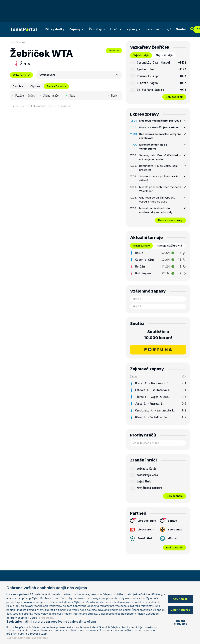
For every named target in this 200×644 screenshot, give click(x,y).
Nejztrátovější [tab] (165, 55)
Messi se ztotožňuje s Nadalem (160, 127)
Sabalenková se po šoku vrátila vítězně (159, 178)
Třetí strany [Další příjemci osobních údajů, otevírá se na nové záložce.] (46, 618)
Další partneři (174, 547)
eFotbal (169, 538)
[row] (158, 63)
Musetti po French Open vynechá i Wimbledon (161, 189)
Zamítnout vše (181, 610)
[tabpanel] (158, 79)
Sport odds (171, 530)
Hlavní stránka (18, 42)
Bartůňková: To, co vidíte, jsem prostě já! (158, 168)
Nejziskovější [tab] (141, 55)
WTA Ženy (21, 75)
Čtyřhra (35, 86)
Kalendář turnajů (158, 29)
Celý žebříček (174, 97)
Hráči (116, 29)
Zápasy (77, 29)
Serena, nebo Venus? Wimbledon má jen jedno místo (160, 157)
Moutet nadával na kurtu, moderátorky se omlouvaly (156, 210)
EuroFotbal (141, 538)
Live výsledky (143, 521)
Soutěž (181, 29)
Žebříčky (97, 29)
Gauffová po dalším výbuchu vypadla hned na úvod (157, 200)
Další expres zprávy (170, 220)
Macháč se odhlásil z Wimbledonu (153, 147)
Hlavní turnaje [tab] (141, 246)
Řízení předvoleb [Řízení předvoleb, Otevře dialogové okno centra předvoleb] (181, 622)
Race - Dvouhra (56, 86)
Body (112, 95)
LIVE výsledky (54, 29)
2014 (114, 50)
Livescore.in (142, 530)
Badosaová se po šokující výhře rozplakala (160, 136)
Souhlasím (180, 599)
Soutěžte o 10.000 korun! (158, 335)
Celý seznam (175, 496)
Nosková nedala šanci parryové (160, 121)
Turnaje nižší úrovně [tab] (169, 246)
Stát (70, 95)
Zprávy (134, 29)
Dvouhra (18, 86)
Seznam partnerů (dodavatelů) (27, 638)
